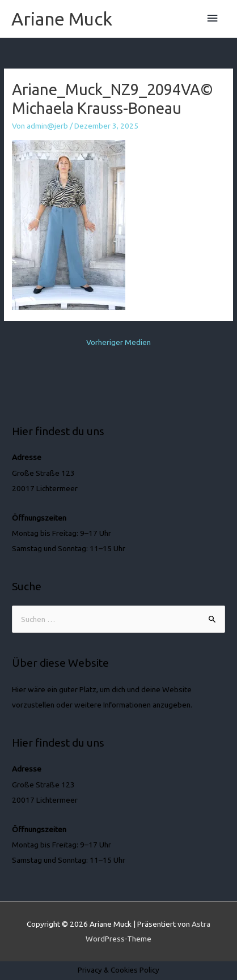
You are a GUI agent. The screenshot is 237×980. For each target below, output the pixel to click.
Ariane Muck (62, 19)
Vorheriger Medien (118, 342)
